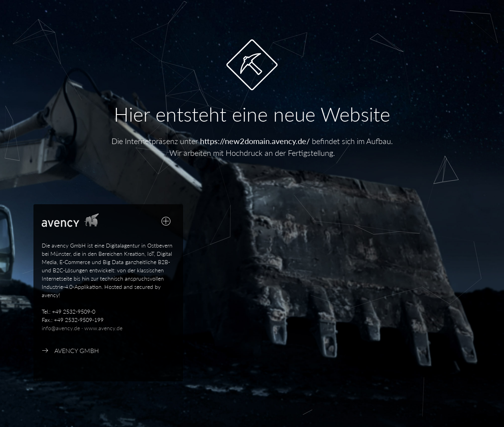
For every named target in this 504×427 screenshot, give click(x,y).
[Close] (166, 411)
